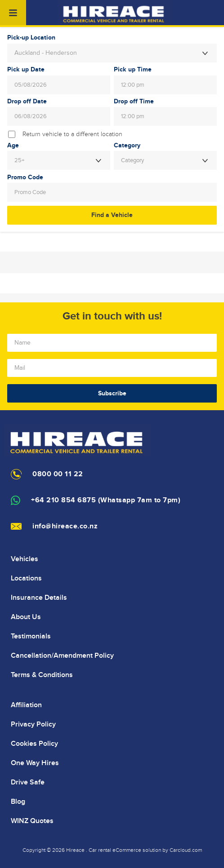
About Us (26, 617)
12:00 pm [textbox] (133, 85)
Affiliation (26, 705)
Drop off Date (27, 102)
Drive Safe (28, 782)
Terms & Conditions (42, 675)
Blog (18, 802)
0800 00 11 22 (58, 474)
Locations (26, 578)
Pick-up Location (31, 38)
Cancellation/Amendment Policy (62, 655)
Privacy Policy (33, 724)
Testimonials (31, 636)
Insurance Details (39, 598)
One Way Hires (35, 763)
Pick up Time (133, 70)
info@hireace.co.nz (65, 526)
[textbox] (165, 160)
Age (13, 146)
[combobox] (112, 53)
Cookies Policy (34, 744)
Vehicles (25, 559)
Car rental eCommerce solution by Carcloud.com (145, 850)
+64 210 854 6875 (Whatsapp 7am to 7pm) (106, 500)
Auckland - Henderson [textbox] (46, 53)
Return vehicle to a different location (72, 134)
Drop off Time (134, 102)
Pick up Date (26, 70)
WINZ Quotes (32, 821)
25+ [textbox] (19, 160)
